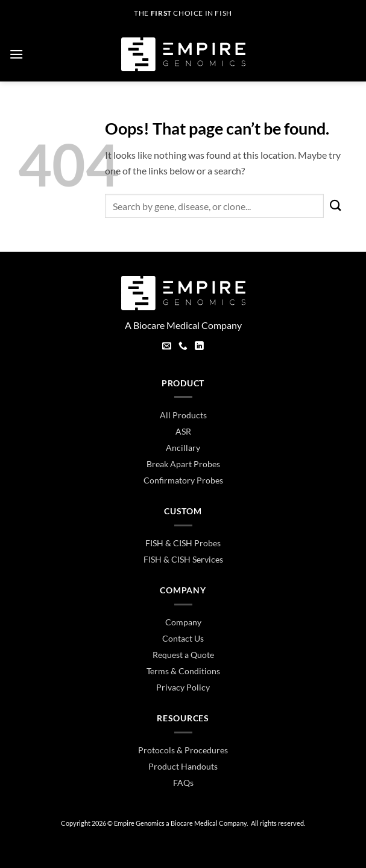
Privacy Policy (183, 687)
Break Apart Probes (183, 464)
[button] (16, 54)
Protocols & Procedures (183, 750)
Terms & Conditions (183, 671)
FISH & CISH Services (183, 559)
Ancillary (183, 448)
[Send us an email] (167, 347)
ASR (183, 431)
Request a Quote (183, 655)
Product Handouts (183, 766)
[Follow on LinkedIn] (199, 347)
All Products (183, 415)
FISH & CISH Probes (183, 543)
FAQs (183, 783)
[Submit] (336, 206)
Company (183, 622)
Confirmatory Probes (183, 480)
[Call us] (183, 347)
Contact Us (183, 638)
